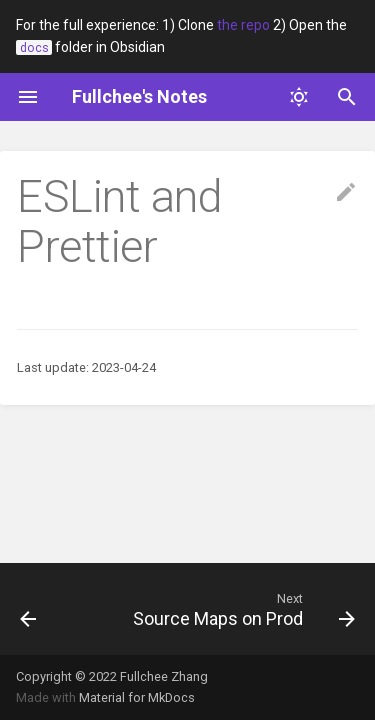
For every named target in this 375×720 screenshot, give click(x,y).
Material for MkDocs (137, 697)
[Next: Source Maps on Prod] (241, 609)
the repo (243, 25)
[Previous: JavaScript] (28, 609)
